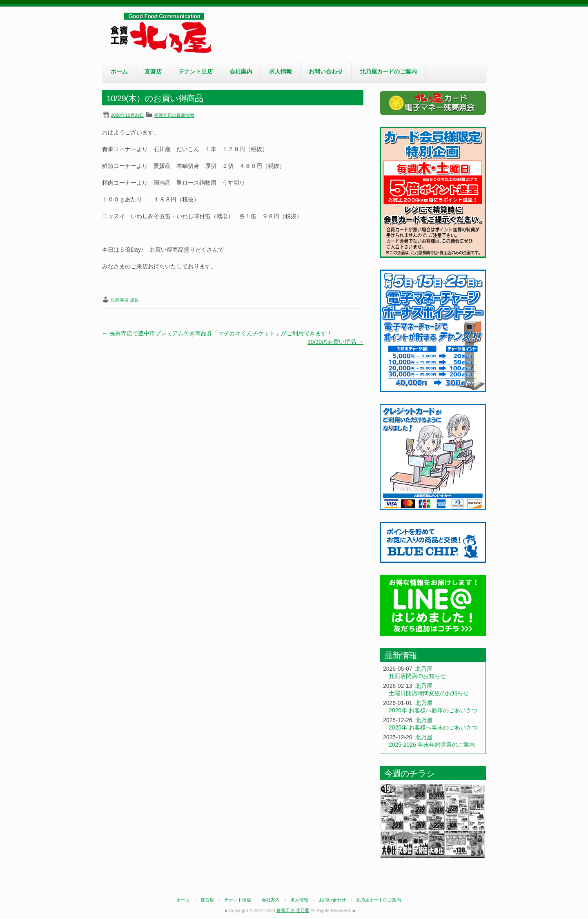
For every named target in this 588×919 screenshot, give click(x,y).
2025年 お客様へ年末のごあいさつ (433, 727)
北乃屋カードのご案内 (388, 71)
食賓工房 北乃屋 (163, 33)
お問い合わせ (326, 71)
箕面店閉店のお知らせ (417, 676)
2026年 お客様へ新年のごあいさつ (433, 710)
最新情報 (401, 655)
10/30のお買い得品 (335, 342)
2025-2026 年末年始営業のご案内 (432, 745)
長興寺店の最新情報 (174, 115)
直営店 (153, 71)
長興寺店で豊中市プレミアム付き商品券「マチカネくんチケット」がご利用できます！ (217, 333)
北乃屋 (424, 669)
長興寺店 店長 (125, 300)
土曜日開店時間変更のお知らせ (429, 693)
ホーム (119, 71)
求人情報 (281, 71)
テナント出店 (196, 71)
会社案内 (241, 71)
